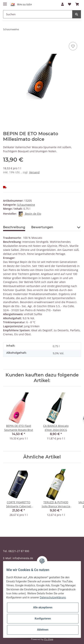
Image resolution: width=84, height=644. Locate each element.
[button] (62, 4)
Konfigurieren (43, 619)
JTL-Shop (49, 639)
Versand (34, 172)
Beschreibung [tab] (14, 227)
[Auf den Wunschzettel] (73, 46)
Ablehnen (43, 630)
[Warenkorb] (77, 4)
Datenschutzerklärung (53, 597)
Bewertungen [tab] (42, 227)
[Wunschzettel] (70, 4)
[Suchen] (38, 14)
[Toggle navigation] (5, 2)
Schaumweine (26, 205)
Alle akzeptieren (43, 607)
